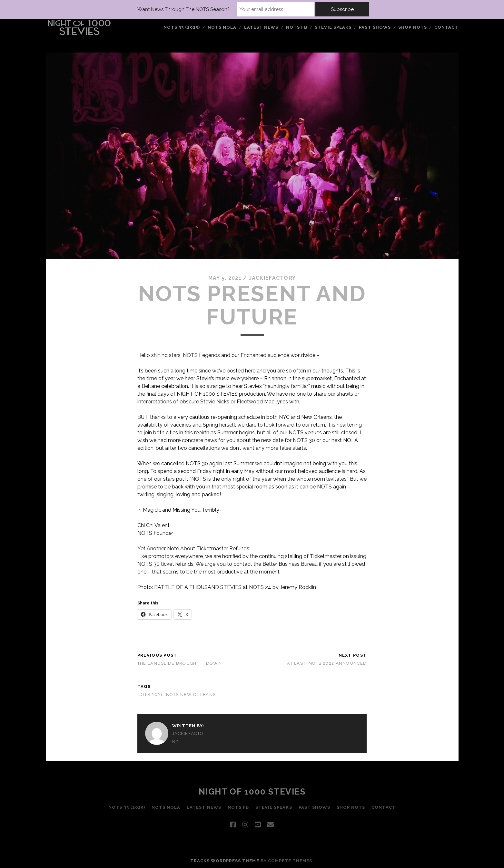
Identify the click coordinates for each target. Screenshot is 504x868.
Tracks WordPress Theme (225, 861)
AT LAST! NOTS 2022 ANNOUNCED (327, 663)
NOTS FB (297, 27)
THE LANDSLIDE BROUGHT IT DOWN (180, 663)
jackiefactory (272, 278)
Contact (446, 27)
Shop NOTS (412, 27)
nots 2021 (150, 694)
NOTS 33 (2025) (182, 27)
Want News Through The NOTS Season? (183, 9)
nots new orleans (191, 694)
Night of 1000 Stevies (252, 792)
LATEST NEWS (261, 27)
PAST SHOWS (375, 27)
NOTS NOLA (222, 27)
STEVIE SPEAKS (333, 27)
